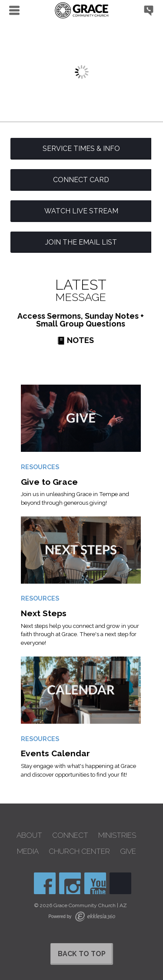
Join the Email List (81, 242)
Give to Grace (49, 482)
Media (28, 851)
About (29, 835)
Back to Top (82, 954)
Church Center (79, 851)
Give (128, 851)
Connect (70, 835)
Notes (75, 340)
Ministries (117, 835)
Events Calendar (55, 753)
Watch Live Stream (81, 211)
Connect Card (81, 180)
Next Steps (44, 613)
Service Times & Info (81, 149)
